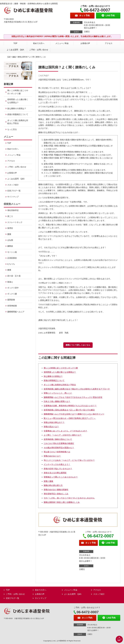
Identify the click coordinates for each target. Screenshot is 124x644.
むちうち (11, 264)
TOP (15, 43)
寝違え (10, 282)
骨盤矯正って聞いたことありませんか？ (61, 477)
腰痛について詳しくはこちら (78, 345)
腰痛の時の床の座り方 (53, 485)
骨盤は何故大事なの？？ (54, 422)
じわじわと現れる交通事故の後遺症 (59, 443)
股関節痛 (11, 300)
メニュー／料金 (62, 43)
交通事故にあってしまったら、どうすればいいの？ (65, 431)
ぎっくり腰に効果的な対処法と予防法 (60, 385)
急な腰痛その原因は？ (53, 376)
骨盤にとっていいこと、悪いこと (58, 393)
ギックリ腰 (12, 294)
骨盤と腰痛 (48, 481)
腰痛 (14, 57)
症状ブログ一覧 (14, 191)
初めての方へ (39, 43)
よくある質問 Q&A (15, 50)
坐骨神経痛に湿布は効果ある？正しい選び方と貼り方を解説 (69, 410)
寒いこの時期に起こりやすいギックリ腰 (61, 368)
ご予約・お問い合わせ (39, 50)
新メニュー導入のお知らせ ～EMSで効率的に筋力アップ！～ (70, 418)
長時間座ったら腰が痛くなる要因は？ (60, 372)
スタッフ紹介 (13, 185)
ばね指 (10, 240)
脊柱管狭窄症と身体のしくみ (56, 494)
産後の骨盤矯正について (54, 380)
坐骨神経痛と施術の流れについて (58, 439)
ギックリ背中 (13, 288)
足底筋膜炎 (12, 258)
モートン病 (12, 252)
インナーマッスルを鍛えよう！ (57, 464)
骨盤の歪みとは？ (51, 427)
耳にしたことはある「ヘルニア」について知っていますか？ (69, 460)
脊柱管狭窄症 (13, 210)
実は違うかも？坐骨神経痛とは (57, 452)
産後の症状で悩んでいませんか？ (58, 469)
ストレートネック (15, 222)
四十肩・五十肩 (14, 276)
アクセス (109, 43)
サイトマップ (13, 197)
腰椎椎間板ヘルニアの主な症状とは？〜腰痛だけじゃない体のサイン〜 (74, 414)
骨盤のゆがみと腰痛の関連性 (56, 490)
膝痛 (9, 270)
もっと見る (12, 129)
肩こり (10, 216)
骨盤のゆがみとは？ (52, 456)
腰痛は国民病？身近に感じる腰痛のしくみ (62, 502)
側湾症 (10, 228)
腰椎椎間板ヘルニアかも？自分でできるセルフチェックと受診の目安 (73, 397)
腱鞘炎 (10, 246)
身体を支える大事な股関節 (55, 473)
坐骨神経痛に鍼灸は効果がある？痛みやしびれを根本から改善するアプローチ (77, 389)
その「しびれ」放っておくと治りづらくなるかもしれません (69, 498)
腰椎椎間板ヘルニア (16, 312)
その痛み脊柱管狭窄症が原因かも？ (59, 448)
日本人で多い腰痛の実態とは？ (57, 401)
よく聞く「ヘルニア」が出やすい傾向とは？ (63, 435)
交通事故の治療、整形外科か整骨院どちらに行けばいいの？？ (70, 406)
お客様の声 (85, 43)
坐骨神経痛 (12, 306)
